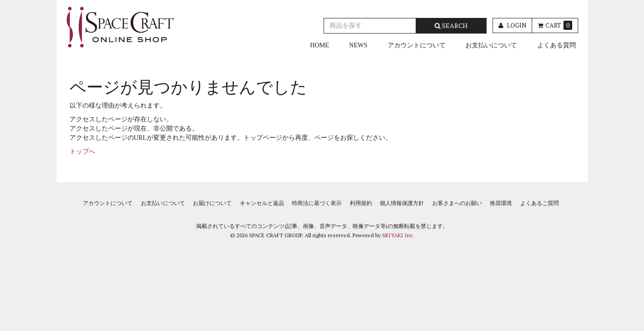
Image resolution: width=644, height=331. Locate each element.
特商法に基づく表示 (317, 203)
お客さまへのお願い (457, 203)
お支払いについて (491, 45)
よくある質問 (557, 45)
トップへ (82, 151)
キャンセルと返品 (262, 203)
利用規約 (361, 203)
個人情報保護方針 (402, 203)
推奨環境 (501, 203)
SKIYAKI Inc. (398, 235)
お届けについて (212, 203)
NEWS (358, 45)
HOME (320, 45)
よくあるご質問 (540, 203)
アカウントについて (417, 45)
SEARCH (451, 26)
